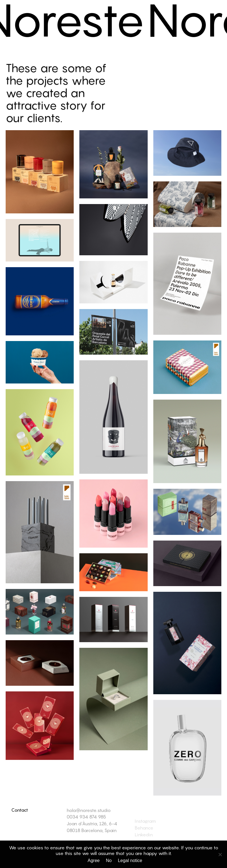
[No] (220, 854)
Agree (94, 861)
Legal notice (130, 861)
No (109, 861)
